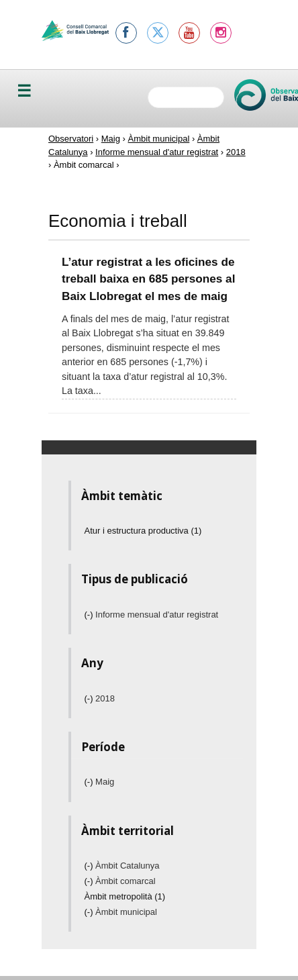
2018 (236, 152)
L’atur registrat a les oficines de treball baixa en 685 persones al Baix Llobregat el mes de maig (148, 279)
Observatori (71, 139)
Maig (111, 139)
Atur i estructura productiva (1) (143, 531)
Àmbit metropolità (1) (125, 896)
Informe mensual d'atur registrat (157, 152)
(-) (90, 615)
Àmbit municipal (159, 139)
